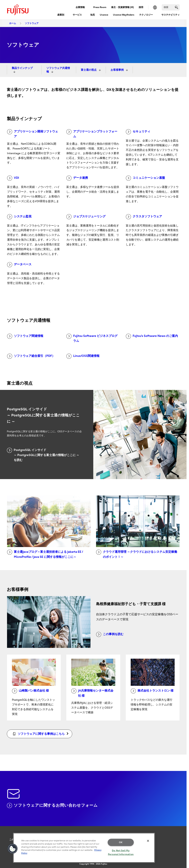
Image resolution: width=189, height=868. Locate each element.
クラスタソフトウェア (144, 217)
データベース (19, 265)
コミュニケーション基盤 (145, 178)
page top (182, 834)
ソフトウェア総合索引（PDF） (31, 356)
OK (121, 842)
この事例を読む (110, 634)
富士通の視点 (89, 70)
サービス (77, 15)
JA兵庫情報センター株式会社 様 (92, 693)
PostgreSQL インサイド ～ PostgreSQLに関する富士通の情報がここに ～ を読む (43, 455)
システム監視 (19, 217)
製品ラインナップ (22, 68)
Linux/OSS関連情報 (83, 356)
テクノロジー (146, 15)
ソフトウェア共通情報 (58, 70)
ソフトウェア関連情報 (25, 336)
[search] (177, 7)
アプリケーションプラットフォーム (92, 134)
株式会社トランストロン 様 (152, 691)
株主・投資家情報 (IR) (123, 7)
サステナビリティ (171, 15)
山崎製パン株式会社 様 (30, 691)
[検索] (171, 7)
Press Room (100, 7)
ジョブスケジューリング (86, 217)
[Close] (148, 841)
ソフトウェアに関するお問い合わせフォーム (52, 805)
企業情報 (80, 7)
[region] (84, 848)
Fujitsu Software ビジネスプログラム (92, 338)
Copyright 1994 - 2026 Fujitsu (93, 864)
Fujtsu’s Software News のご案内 (152, 336)
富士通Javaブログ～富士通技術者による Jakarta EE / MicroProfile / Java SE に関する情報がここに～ (45, 554)
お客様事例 (117, 70)
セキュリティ (138, 132)
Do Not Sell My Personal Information (121, 852)
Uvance (104, 15)
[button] (13, 849)
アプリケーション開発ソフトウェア (33, 134)
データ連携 (77, 178)
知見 (93, 15)
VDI (13, 178)
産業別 (61, 15)
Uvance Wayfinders (124, 15)
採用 (141, 7)
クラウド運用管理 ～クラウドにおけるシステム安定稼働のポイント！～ (137, 554)
